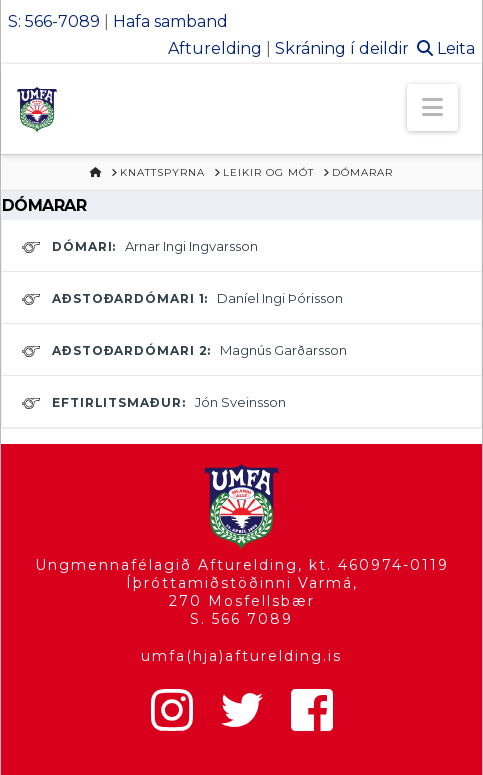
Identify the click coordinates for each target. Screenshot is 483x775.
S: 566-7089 (54, 21)
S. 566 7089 (241, 619)
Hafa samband (170, 21)
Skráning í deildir (342, 48)
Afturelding (215, 48)
